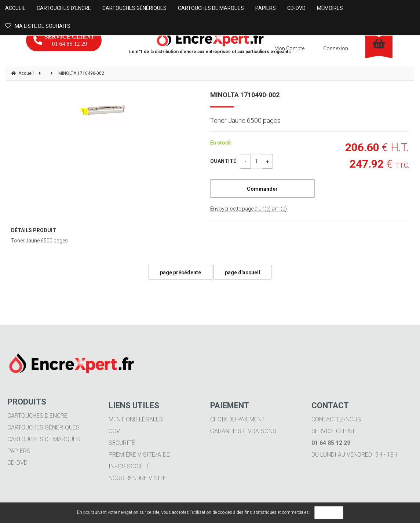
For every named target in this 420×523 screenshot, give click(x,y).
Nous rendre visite (137, 478)
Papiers (19, 451)
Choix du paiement (238, 419)
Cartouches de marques (44, 439)
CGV (114, 431)
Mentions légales (136, 419)
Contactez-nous (336, 419)
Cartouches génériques (43, 427)
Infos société (129, 466)
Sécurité (122, 443)
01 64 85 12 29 (64, 40)
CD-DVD (17, 463)
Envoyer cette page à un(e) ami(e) (249, 209)
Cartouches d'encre (37, 416)
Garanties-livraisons (243, 431)
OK (329, 513)
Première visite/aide (139, 455)
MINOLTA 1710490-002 (245, 95)
